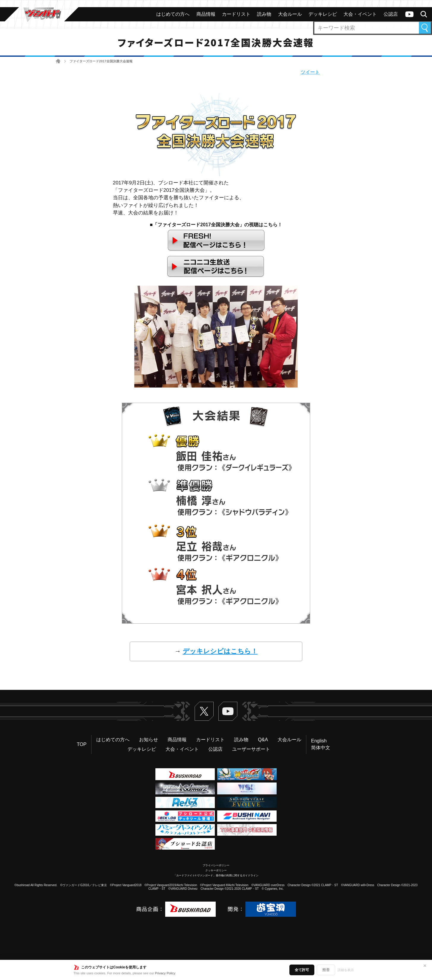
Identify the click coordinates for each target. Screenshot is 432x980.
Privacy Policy (165, 973)
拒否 (326, 970)
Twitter (204, 711)
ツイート (310, 72)
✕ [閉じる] (425, 966)
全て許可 (302, 970)
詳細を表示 (346, 970)
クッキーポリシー (216, 870)
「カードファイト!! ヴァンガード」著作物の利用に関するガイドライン (216, 875)
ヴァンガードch (409, 14)
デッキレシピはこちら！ (220, 651)
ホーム (58, 61)
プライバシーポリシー (216, 865)
